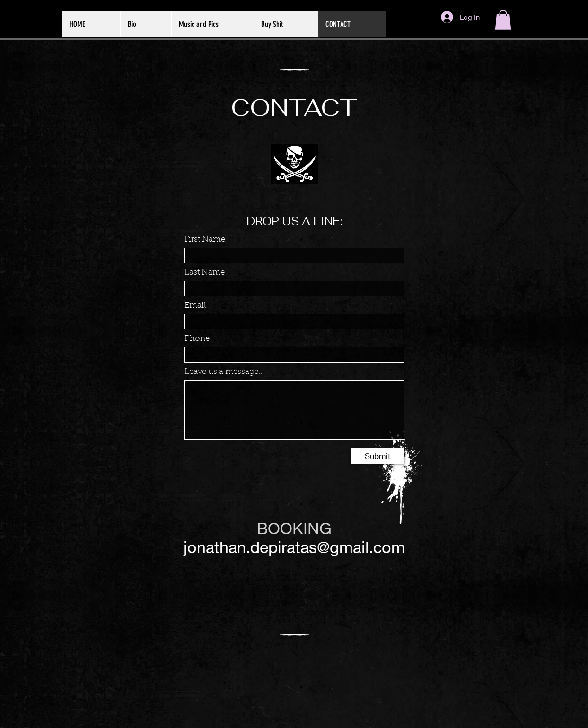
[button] (503, 20)
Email (195, 306)
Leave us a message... (224, 372)
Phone (197, 339)
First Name (205, 239)
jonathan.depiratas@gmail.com (294, 547)
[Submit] (377, 456)
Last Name (205, 273)
